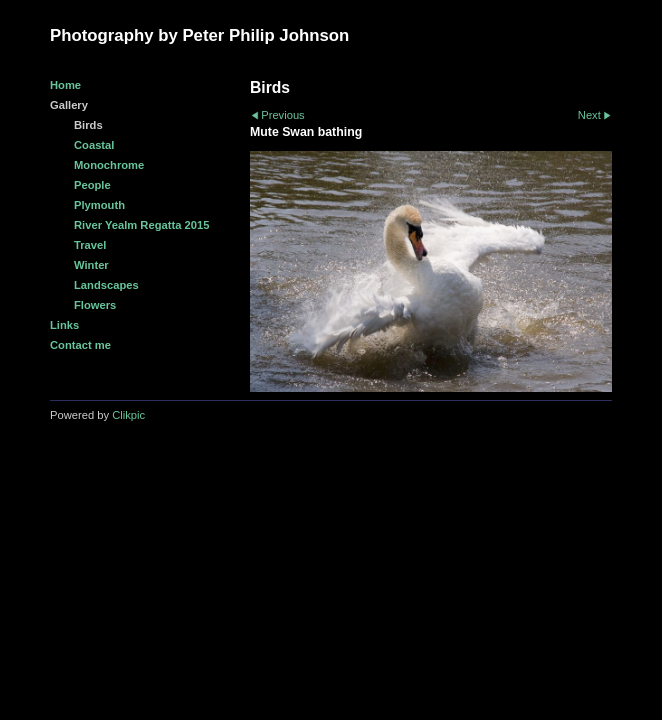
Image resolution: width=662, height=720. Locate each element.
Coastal (94, 145)
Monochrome (109, 165)
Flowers (95, 305)
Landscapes (106, 285)
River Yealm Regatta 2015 (141, 225)
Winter (91, 265)
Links (64, 325)
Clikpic (128, 415)
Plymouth (99, 205)
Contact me (80, 345)
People (92, 185)
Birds (88, 125)
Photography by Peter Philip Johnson (199, 35)
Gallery (69, 105)
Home (65, 85)
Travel (90, 245)
